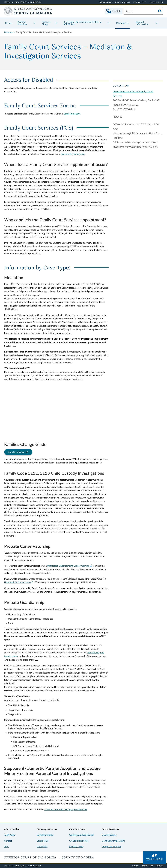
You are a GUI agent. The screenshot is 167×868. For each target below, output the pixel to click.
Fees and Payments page (73, 154)
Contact (8, 841)
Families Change (14, 452)
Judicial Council (156, 2)
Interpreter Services (112, 846)
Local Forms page (72, 114)
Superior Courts (140, 2)
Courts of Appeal (123, 2)
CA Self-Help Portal (79, 841)
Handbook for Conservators (18, 582)
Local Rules (42, 846)
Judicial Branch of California (23, 2)
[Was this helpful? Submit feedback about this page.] (154, 858)
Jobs (6, 846)
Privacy (136, 866)
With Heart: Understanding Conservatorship (68, 566)
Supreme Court (106, 2)
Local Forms (43, 841)
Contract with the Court (113, 841)
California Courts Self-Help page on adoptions (66, 810)
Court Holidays (109, 835)
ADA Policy (10, 835)
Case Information (45, 835)
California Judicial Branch (82, 835)
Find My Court (76, 846)
